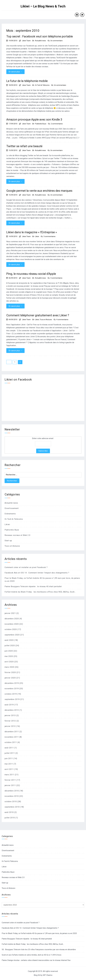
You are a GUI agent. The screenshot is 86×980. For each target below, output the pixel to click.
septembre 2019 (12, 699)
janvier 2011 (10, 785)
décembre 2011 (12, 732)
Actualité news (41, 41)
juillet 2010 (10, 818)
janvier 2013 (10, 715)
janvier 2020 (10, 678)
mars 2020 (9, 667)
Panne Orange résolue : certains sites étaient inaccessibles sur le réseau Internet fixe (36, 960)
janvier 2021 (10, 613)
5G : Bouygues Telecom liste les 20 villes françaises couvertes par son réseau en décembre (39, 950)
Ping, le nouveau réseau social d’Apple (31, 274)
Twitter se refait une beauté (24, 146)
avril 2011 (9, 769)
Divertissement (12, 508)
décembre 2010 (12, 791)
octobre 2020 (11, 629)
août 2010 (9, 812)
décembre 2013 (12, 710)
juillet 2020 (10, 646)
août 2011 (9, 748)
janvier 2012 (10, 726)
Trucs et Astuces (46, 320)
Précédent (9, 362)
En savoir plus (15, 72)
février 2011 (10, 780)
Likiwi (37, 236)
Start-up (8, 541)
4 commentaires (62, 320)
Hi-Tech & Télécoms (42, 85)
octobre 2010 (11, 802)
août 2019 (9, 705)
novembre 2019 (12, 689)
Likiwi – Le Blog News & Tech (43, 6)
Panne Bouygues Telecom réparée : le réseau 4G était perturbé (33, 586)
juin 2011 (9, 758)
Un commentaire (56, 41)
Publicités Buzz (41, 124)
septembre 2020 (12, 635)
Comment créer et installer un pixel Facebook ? (26, 567)
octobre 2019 (11, 694)
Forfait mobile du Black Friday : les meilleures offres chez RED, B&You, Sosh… (40, 592)
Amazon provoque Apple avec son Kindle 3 (34, 119)
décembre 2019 (12, 683)
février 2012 (10, 721)
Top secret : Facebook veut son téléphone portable (40, 36)
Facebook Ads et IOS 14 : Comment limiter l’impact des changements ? (37, 573)
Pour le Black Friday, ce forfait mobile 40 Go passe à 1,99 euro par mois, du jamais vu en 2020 (39, 933)
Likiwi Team (26, 41)
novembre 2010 (12, 796)
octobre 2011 (11, 742)
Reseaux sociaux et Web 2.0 (17, 535)
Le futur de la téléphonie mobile (27, 81)
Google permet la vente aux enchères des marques (39, 191)
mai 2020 (9, 656)
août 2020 (9, 640)
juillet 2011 (10, 753)
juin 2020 (9, 651)
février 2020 (10, 672)
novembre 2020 (12, 624)
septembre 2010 (12, 807)
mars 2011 (9, 775)
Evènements (10, 514)
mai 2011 (9, 764)
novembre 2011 (12, 737)
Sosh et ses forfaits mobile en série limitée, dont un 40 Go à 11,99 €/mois (32, 955)
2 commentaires (57, 124)
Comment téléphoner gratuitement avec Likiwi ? (38, 315)
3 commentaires (49, 236)
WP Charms (48, 975)
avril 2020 (9, 662)
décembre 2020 (12, 619)
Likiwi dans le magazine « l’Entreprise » (32, 232)
